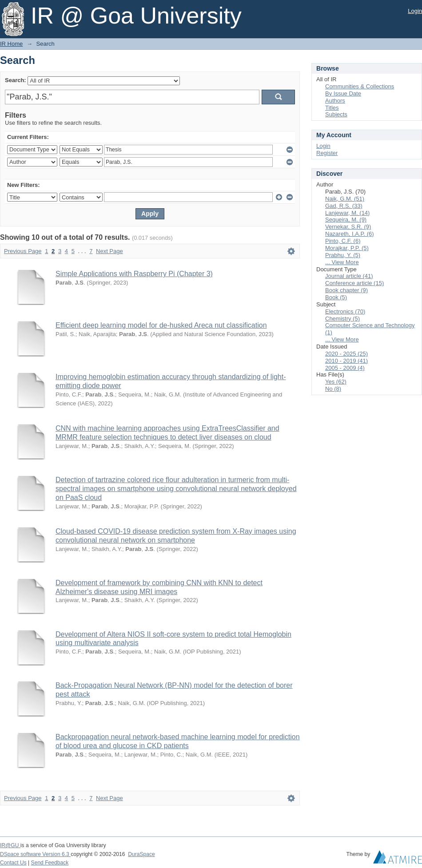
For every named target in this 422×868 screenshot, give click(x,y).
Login (415, 11)
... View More (342, 262)
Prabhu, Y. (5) (343, 255)
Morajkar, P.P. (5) (347, 248)
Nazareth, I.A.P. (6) (350, 234)
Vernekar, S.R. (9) (348, 227)
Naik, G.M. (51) (345, 199)
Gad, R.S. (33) (344, 206)
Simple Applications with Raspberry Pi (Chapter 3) (134, 274)
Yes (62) (336, 382)
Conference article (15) (354, 283)
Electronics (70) (345, 311)
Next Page (109, 251)
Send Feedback (50, 863)
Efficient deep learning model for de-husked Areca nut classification (161, 325)
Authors (335, 101)
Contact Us (13, 863)
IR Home (11, 44)
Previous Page (23, 251)
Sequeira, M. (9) (346, 220)
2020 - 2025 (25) (346, 354)
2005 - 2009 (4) (345, 368)
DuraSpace (141, 854)
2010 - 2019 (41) (346, 361)
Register (327, 153)
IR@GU (10, 845)
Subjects (336, 114)
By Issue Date (343, 93)
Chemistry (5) (342, 319)
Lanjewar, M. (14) (347, 213)
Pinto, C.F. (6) (343, 241)
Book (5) (336, 297)
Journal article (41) (349, 276)
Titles (332, 108)
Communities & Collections (360, 86)
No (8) (333, 389)
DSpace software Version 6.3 (35, 854)
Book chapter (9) (346, 290)
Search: (16, 80)
